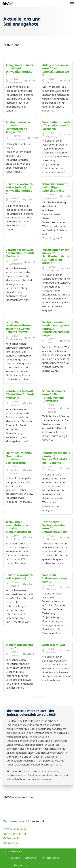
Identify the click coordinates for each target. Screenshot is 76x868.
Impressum (15, 858)
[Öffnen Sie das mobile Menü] (72, 4)
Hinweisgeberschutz (50, 858)
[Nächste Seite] (42, 697)
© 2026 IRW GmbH (14, 851)
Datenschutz (30, 858)
